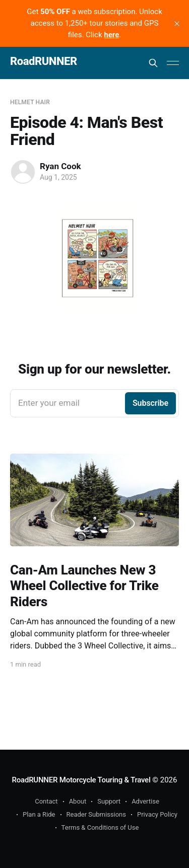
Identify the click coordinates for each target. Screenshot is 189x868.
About (78, 801)
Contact (46, 801)
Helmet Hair (30, 102)
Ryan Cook (60, 166)
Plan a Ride (39, 814)
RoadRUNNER (44, 62)
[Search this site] (153, 63)
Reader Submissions (96, 814)
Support (109, 801)
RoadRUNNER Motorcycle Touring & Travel (81, 780)
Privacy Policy (157, 814)
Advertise (145, 801)
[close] (177, 24)
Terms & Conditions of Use (100, 827)
